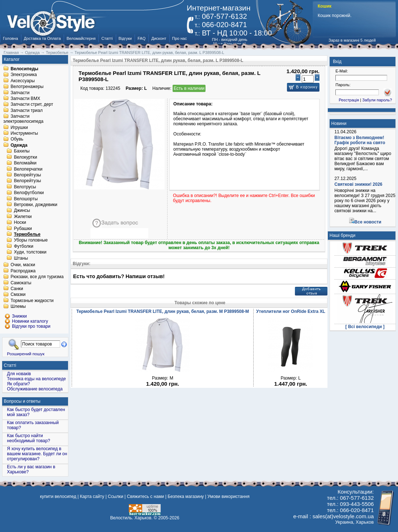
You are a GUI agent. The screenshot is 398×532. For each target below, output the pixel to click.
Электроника (24, 75)
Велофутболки (29, 193)
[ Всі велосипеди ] (365, 327)
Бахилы (22, 151)
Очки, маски (23, 265)
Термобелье (27, 234)
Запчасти (20, 93)
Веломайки (25, 163)
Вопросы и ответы (22, 401)
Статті (107, 38)
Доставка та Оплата (42, 38)
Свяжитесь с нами (146, 497)
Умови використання (228, 497)
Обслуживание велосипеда (35, 389)
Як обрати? (18, 384)
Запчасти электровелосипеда (23, 119)
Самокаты (21, 283)
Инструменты (24, 133)
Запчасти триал (27, 110)
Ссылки (116, 497)
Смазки (18, 295)
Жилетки (23, 217)
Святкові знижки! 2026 (358, 184)
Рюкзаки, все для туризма (37, 277)
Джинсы (22, 211)
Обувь (17, 139)
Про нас (180, 38)
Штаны (21, 258)
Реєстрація (349, 100)
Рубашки (23, 229)
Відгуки (125, 38)
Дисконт (159, 38)
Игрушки (19, 127)
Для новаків (19, 374)
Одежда (19, 145)
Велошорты (26, 199)
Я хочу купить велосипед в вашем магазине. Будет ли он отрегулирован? (37, 454)
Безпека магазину (186, 497)
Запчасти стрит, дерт (32, 105)
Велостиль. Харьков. (132, 518)
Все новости (368, 222)
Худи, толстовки (30, 252)
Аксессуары (23, 81)
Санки (17, 289)
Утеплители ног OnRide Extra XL (291, 311)
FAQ (141, 38)
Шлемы (18, 307)
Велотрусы (25, 187)
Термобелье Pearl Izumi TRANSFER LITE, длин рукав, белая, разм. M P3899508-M (163, 311)
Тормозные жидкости (32, 301)
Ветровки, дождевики (35, 205)
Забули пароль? (377, 100)
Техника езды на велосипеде (36, 379)
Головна (10, 38)
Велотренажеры (27, 87)
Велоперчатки (28, 169)
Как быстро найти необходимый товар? (28, 438)
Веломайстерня (81, 38)
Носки (20, 223)
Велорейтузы (27, 175)
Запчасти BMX (25, 99)
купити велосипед (58, 497)
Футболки (24, 246)
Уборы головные (31, 240)
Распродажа (23, 271)
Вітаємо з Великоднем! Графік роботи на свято (360, 140)
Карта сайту (92, 497)
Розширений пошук (26, 354)
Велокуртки (25, 157)
